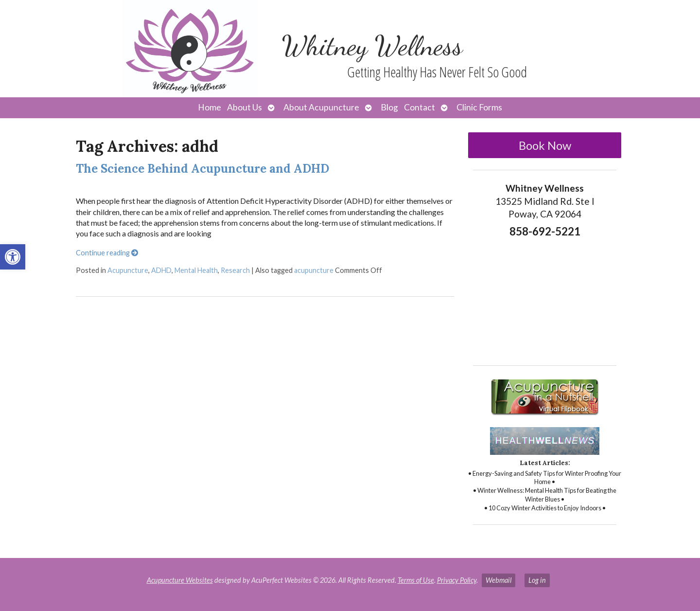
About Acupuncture (321, 107)
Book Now (545, 145)
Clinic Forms (479, 107)
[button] (13, 257)
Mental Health (196, 270)
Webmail (499, 580)
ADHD (161, 270)
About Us (245, 107)
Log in (537, 580)
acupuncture (314, 270)
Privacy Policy (457, 580)
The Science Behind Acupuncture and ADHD (202, 169)
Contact (420, 107)
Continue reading (107, 253)
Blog (389, 107)
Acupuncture (128, 270)
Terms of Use (416, 580)
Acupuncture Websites (180, 580)
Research (235, 270)
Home (210, 107)
